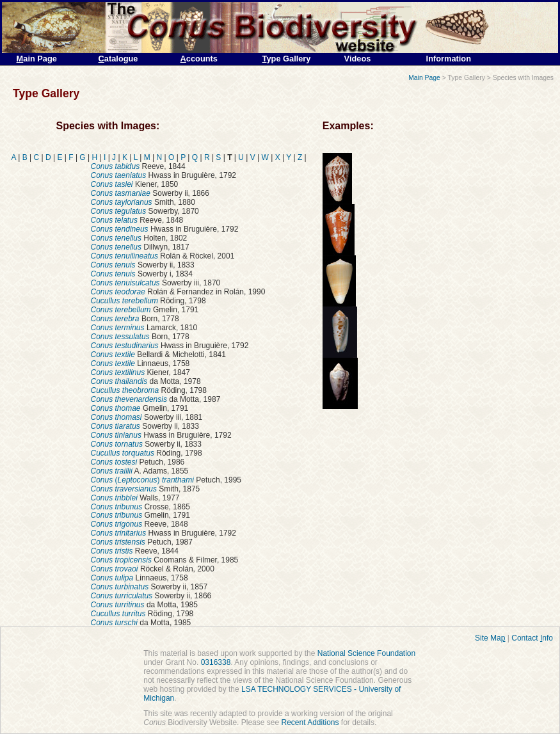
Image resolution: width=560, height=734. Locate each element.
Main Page (424, 78)
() (142, 480)
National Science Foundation (366, 653)
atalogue (118, 59)
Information (449, 59)
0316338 (216, 662)
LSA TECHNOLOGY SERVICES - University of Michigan (272, 694)
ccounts (199, 59)
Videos (358, 59)
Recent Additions (310, 722)
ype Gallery (287, 59)
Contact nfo (532, 638)
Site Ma (490, 638)
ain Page (37, 59)
